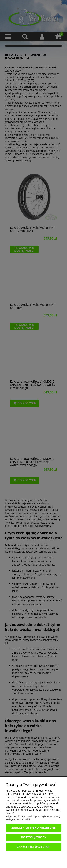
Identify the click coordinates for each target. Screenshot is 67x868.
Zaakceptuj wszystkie (33, 847)
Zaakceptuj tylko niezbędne (33, 828)
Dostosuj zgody (34, 837)
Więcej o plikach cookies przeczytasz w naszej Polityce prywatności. (33, 818)
